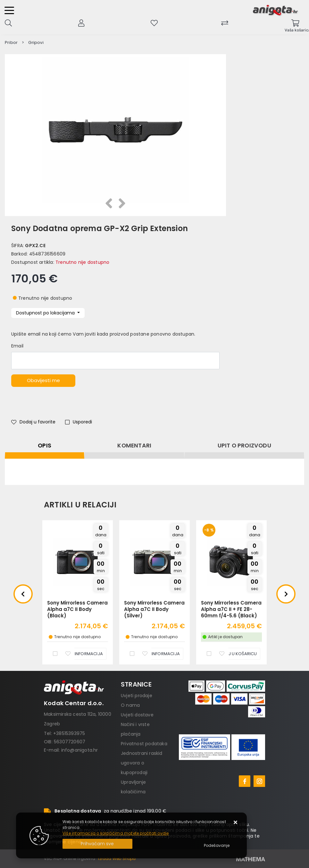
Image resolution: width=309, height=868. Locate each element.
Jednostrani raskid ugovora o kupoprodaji (142, 763)
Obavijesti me (43, 380)
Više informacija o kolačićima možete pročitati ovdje (116, 833)
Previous (23, 594)
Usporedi (79, 422)
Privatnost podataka (144, 744)
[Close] (97, 844)
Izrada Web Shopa (117, 859)
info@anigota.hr (80, 750)
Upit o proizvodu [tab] (244, 446)
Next (286, 594)
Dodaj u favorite (33, 422)
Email (17, 346)
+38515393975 (69, 733)
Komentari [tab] (134, 446)
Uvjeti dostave (137, 715)
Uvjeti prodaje (137, 696)
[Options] (217, 846)
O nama (130, 705)
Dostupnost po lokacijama (46, 313)
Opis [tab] (45, 446)
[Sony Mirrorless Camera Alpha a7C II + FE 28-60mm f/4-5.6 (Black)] (232, 654)
